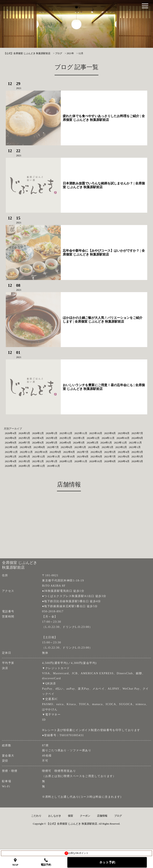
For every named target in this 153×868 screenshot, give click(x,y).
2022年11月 (26, 452)
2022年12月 (11, 452)
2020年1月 (24, 466)
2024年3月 (79, 443)
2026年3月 (24, 433)
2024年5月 (52, 443)
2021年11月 (53, 457)
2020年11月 (81, 461)
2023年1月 (135, 447)
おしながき (55, 816)
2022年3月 (137, 452)
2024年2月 (93, 443)
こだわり (36, 816)
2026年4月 (11, 433)
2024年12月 (93, 438)
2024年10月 (123, 438)
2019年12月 (39, 466)
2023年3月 (107, 447)
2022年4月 (124, 452)
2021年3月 (24, 461)
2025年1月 (79, 438)
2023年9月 (26, 447)
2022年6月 (96, 452)
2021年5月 (137, 457)
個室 (71, 816)
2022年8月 (69, 452)
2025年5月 (24, 438)
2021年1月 (52, 461)
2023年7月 (53, 447)
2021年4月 (11, 461)
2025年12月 (66, 433)
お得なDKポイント (76, 853)
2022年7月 (83, 452)
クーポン (85, 816)
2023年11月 (135, 443)
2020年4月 (124, 461)
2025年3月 (52, 438)
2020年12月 (66, 461)
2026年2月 (38, 433)
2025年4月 (38, 438)
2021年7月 (110, 457)
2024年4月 (65, 443)
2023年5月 (80, 447)
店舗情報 (102, 816)
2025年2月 (65, 438)
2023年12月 (120, 443)
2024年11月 (108, 438)
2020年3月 (137, 461)
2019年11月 (53, 466)
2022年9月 (55, 452)
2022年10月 (41, 452)
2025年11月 (81, 433)
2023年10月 (11, 447)
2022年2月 (11, 457)
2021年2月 (38, 461)
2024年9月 (137, 438)
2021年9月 (83, 457)
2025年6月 (11, 438)
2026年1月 (52, 433)
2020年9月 (110, 461)
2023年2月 (121, 447)
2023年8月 (39, 447)
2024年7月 (24, 443)
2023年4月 (94, 447)
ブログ (118, 816)
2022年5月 (110, 452)
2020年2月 (11, 466)
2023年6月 (67, 447)
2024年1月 (106, 443)
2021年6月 (124, 457)
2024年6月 (38, 443)
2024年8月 (11, 443)
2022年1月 (24, 457)
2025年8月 (124, 433)
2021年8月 (96, 457)
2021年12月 (39, 457)
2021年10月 (68, 457)
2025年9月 (110, 433)
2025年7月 (137, 433)
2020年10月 (96, 461)
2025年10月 (96, 433)
